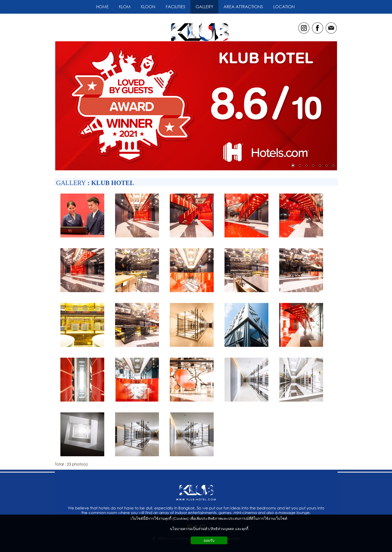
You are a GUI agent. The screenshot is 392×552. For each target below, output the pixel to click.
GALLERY (71, 183)
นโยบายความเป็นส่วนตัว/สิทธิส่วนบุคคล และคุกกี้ (209, 529)
